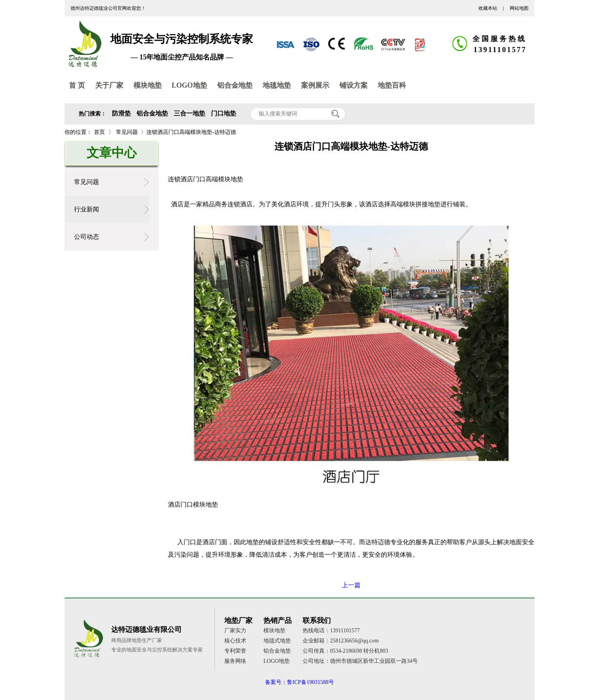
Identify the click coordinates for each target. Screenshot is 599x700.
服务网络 (235, 661)
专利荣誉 (235, 651)
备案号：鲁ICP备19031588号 (299, 682)
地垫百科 (392, 85)
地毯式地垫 (277, 641)
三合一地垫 (189, 113)
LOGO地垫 (189, 85)
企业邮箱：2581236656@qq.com (341, 641)
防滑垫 (121, 113)
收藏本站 (488, 8)
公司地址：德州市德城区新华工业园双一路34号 (360, 661)
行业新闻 (87, 209)
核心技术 (235, 641)
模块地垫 (148, 85)
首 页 (77, 85)
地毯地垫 (277, 85)
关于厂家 (109, 85)
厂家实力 (235, 631)
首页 (99, 132)
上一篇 (351, 585)
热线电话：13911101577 (331, 631)
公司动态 (87, 237)
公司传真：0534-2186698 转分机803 (345, 651)
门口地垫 (224, 113)
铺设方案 (354, 85)
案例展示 (315, 85)
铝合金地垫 (235, 85)
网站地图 (519, 8)
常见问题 (127, 132)
